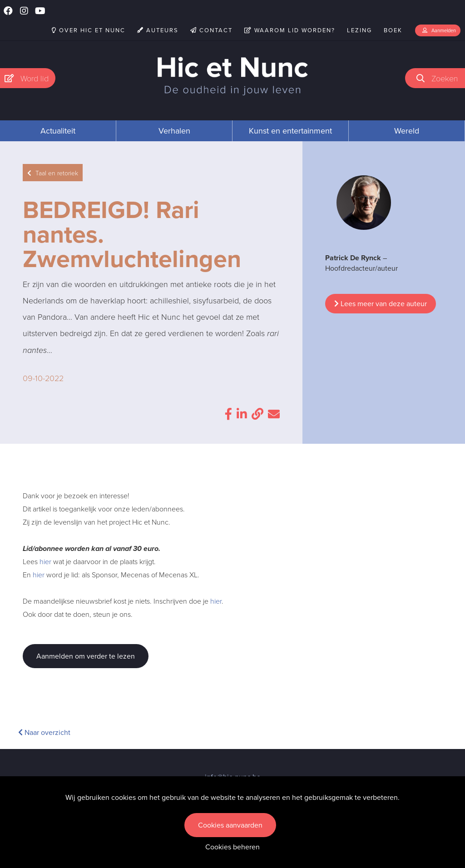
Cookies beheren (232, 847)
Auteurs (158, 30)
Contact (211, 30)
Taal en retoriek (53, 173)
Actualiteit (58, 131)
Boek (393, 30)
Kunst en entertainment (290, 131)
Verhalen (174, 131)
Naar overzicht (44, 732)
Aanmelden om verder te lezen (86, 656)
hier (45, 561)
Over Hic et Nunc (89, 30)
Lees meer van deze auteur (381, 304)
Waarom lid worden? (290, 30)
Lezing (359, 30)
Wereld (407, 131)
